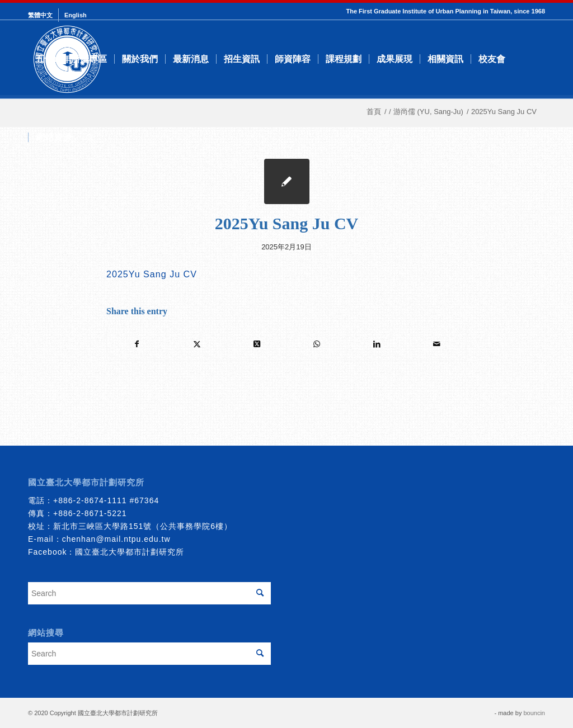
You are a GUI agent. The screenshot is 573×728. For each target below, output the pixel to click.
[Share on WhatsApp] (317, 344)
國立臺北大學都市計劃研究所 (130, 552)
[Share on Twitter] (197, 344)
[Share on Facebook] (137, 344)
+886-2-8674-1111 (90, 500)
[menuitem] (43, 15)
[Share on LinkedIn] (377, 344)
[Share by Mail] (436, 344)
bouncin (534, 713)
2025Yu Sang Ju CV (152, 274)
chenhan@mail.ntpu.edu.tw (116, 539)
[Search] (90, 138)
